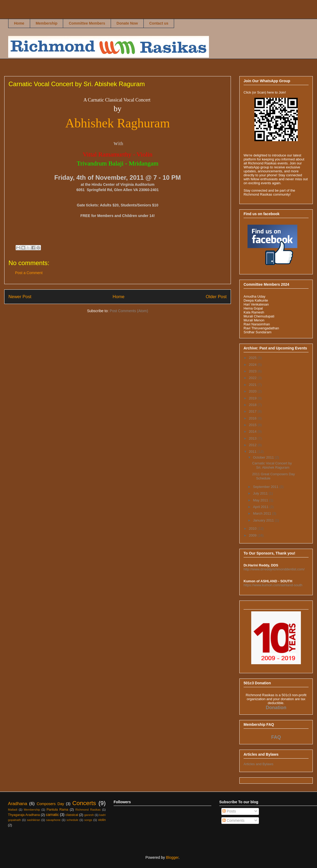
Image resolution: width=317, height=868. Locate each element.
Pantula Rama (57, 810)
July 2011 (261, 493)
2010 (253, 528)
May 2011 (261, 500)
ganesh (89, 815)
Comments (234, 820)
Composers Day (50, 804)
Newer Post (20, 297)
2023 (253, 371)
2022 (253, 378)
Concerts (84, 803)
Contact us (159, 23)
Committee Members (87, 23)
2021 (253, 385)
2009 (253, 535)
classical (72, 815)
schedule (73, 820)
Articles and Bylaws (258, 764)
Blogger (172, 857)
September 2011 (266, 487)
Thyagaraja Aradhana (24, 815)
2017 (253, 411)
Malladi (13, 810)
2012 (253, 445)
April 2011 (261, 507)
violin (102, 820)
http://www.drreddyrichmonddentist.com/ (274, 569)
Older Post (216, 297)
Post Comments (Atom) (129, 311)
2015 (253, 425)
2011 (253, 452)
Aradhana (18, 804)
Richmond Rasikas (14, 15)
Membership (46, 23)
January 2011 (264, 520)
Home (19, 23)
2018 (253, 405)
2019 (253, 398)
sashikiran (34, 820)
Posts (229, 811)
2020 (253, 391)
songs (88, 820)
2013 (253, 438)
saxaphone (53, 820)
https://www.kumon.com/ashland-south (273, 585)
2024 (253, 365)
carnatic (52, 815)
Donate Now (127, 23)
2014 (253, 431)
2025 (253, 358)
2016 (253, 418)
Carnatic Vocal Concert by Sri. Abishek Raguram (272, 465)
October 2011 (264, 457)
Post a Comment (29, 273)
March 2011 (263, 513)
